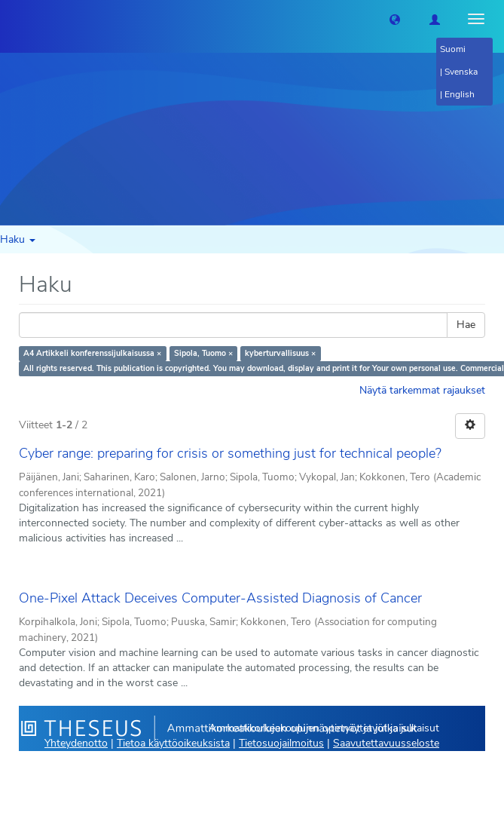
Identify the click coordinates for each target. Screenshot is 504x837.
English (460, 94)
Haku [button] (18, 239)
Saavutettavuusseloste (386, 743)
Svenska (461, 72)
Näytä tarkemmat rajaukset (422, 390)
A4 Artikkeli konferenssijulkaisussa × (92, 353)
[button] (395, 19)
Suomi (453, 49)
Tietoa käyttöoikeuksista (173, 743)
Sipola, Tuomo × (203, 353)
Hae (466, 325)
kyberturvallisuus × (280, 353)
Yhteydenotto (76, 743)
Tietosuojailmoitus (281, 743)
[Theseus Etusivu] (11, 19)
